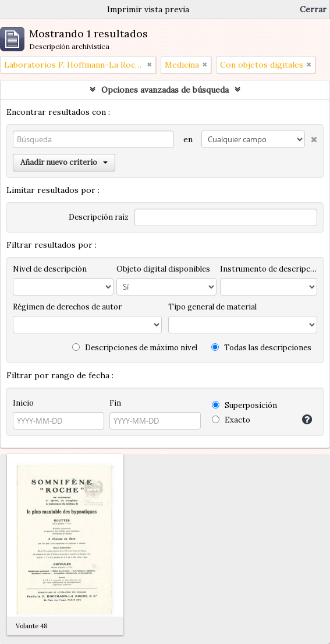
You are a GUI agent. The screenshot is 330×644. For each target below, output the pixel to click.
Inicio (23, 403)
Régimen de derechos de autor (67, 307)
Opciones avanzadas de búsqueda (165, 90)
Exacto (231, 420)
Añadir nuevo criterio (64, 162)
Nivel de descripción (50, 269)
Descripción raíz (99, 217)
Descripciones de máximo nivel (135, 348)
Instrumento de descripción (269, 269)
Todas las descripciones (261, 348)
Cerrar (313, 9)
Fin (115, 403)
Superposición (244, 405)
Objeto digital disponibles (163, 269)
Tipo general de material (212, 307)
